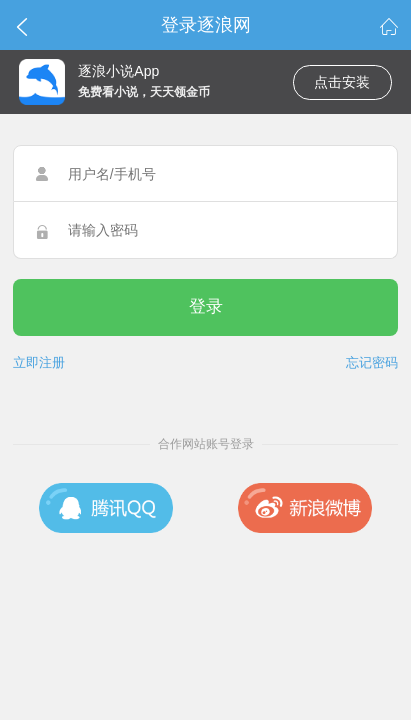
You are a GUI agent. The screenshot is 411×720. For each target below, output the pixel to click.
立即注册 (39, 362)
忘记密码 (372, 362)
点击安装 (342, 82)
